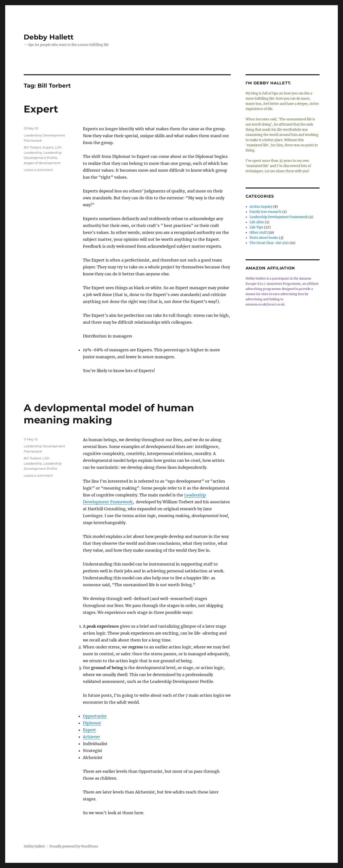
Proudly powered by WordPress (74, 846)
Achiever (91, 737)
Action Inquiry (261, 207)
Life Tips (256, 227)
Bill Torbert (32, 147)
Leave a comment (38, 170)
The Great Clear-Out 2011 (269, 243)
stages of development (42, 163)
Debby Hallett (49, 37)
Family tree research (266, 212)
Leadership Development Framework (279, 217)
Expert (41, 109)
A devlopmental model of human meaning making (109, 414)
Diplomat (92, 723)
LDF (58, 147)
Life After (257, 222)
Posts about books (264, 238)
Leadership (33, 152)
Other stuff (258, 233)
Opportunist (95, 716)
